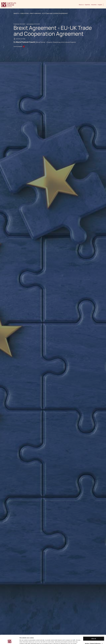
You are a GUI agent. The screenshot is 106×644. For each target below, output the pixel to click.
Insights (100, 5)
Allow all (94, 630)
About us (81, 5)
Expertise (87, 5)
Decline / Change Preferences (94, 635)
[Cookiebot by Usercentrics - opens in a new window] (10, 641)
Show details (23, 641)
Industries (94, 5)
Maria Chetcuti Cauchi (26, 42)
